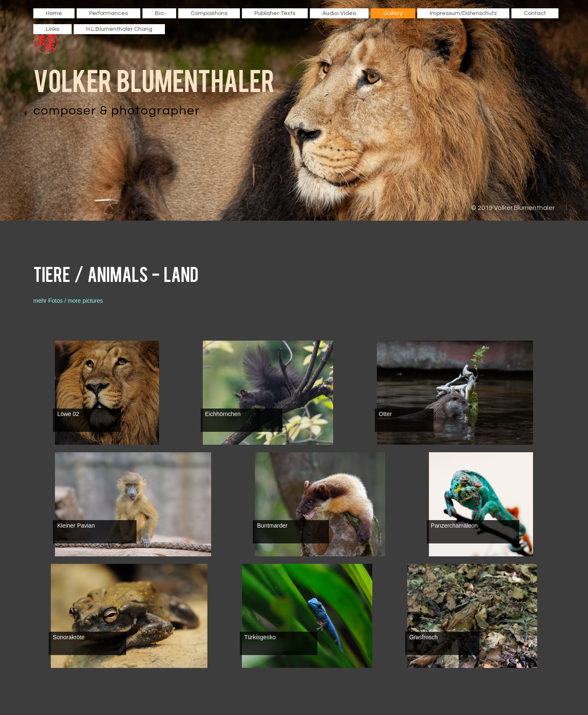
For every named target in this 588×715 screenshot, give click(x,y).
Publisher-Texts (275, 13)
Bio (159, 13)
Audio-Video (339, 13)
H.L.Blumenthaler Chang (119, 29)
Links (52, 29)
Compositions (209, 13)
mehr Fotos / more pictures (68, 301)
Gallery (393, 13)
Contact (535, 13)
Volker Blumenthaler (154, 79)
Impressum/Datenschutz (463, 13)
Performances (108, 13)
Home (54, 13)
